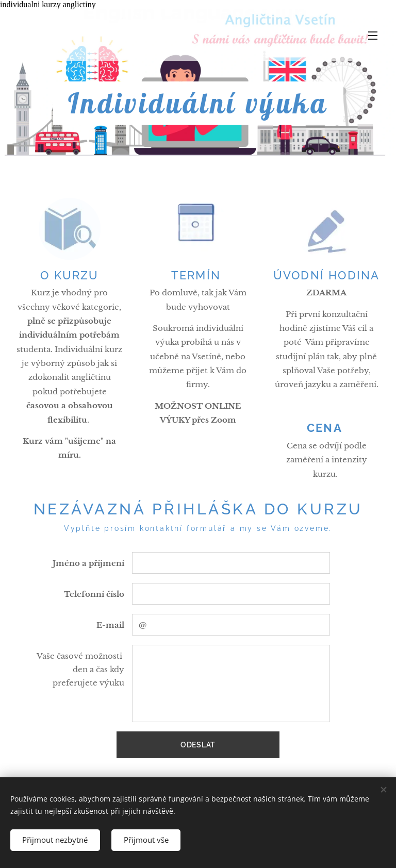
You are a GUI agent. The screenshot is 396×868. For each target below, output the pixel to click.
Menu (373, 36)
